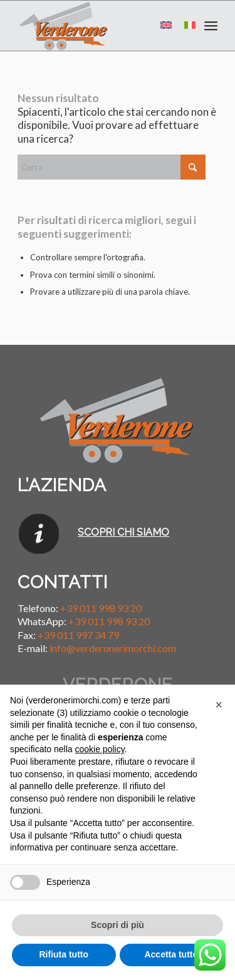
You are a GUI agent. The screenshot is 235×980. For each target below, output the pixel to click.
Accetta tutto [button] (171, 954)
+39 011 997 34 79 (78, 635)
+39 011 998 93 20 (101, 608)
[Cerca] (112, 167)
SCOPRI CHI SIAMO (123, 532)
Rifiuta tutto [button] (64, 954)
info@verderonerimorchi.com (113, 648)
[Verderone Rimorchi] (97, 26)
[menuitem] (211, 26)
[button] (219, 705)
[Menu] (211, 26)
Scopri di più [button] (118, 925)
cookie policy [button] (100, 749)
